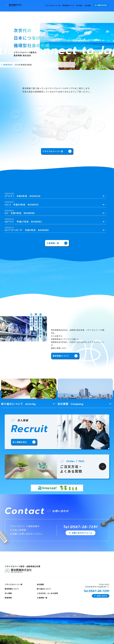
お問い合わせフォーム (81, 533)
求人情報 (8, 593)
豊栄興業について (68, 5)
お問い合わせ (101, 5)
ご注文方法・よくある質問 (47, 593)
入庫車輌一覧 (57, 243)
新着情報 (8, 598)
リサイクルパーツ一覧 (53, 5)
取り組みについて (44, 589)
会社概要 (40, 584)
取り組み (80, 5)
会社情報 (88, 5)
